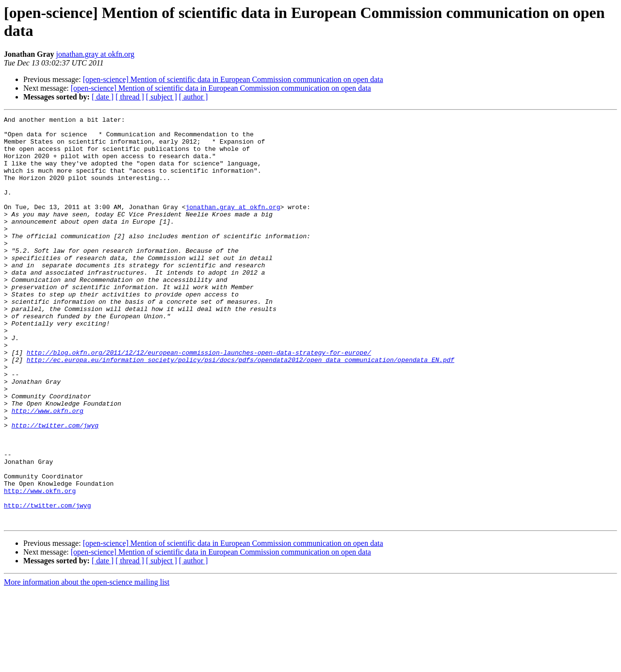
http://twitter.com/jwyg (55, 488)
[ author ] (194, 97)
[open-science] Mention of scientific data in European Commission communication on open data (233, 79)
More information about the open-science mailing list (87, 664)
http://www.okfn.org (48, 470)
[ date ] (103, 97)
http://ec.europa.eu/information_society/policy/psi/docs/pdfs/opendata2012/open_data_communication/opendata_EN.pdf (240, 409)
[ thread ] (130, 97)
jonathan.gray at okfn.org (95, 54)
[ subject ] (162, 97)
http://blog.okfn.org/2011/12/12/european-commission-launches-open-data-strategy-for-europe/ (199, 400)
